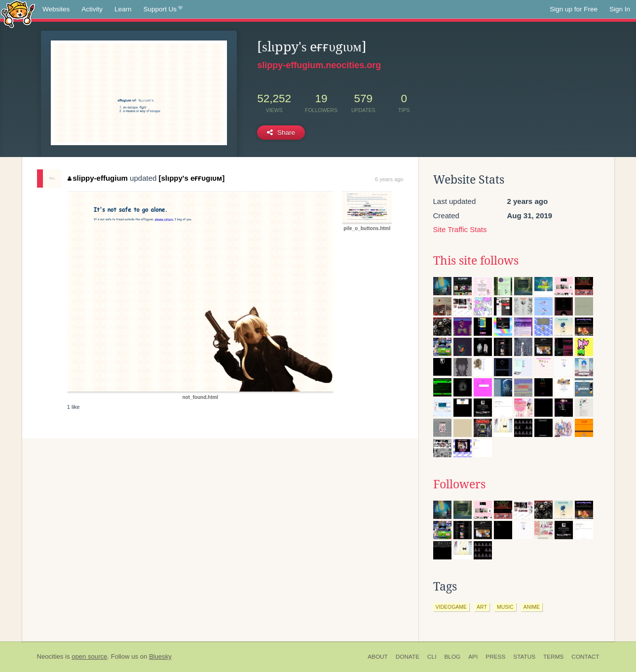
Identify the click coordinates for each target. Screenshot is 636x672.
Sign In (620, 9)
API (473, 657)
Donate (408, 657)
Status (524, 657)
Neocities (50, 656)
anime (532, 607)
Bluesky (160, 656)
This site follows (476, 261)
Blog (452, 657)
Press (495, 657)
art (482, 607)
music (505, 607)
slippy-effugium (98, 178)
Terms (553, 657)
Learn (123, 9)
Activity (92, 9)
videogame (451, 607)
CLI (432, 657)
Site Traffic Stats (460, 229)
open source (89, 656)
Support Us (163, 9)
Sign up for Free (574, 9)
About (378, 657)
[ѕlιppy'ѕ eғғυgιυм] (192, 178)
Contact (585, 657)
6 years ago (389, 179)
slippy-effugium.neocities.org (319, 65)
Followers (459, 484)
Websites (56, 9)
